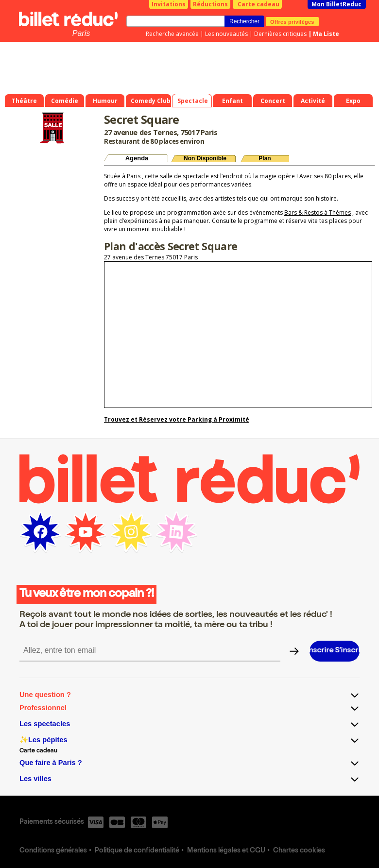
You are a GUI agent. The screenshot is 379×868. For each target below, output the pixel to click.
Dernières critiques (280, 34)
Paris (81, 33)
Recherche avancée (172, 34)
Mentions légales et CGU (226, 851)
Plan (265, 158)
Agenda (137, 158)
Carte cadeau (258, 4)
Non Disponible (205, 158)
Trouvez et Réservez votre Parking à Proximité (177, 419)
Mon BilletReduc (336, 4)
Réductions (210, 4)
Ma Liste (326, 34)
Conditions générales (53, 851)
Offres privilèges (292, 21)
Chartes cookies (299, 851)
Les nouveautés (226, 34)
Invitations (169, 4)
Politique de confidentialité (137, 851)
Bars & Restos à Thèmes (318, 213)
